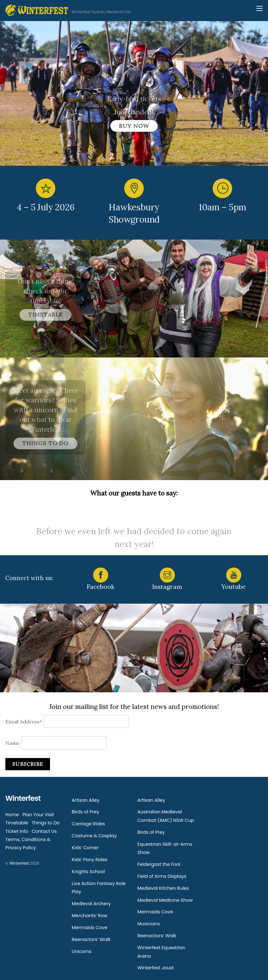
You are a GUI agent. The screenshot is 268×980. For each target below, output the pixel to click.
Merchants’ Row (89, 916)
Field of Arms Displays (162, 876)
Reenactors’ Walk (91, 939)
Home (12, 815)
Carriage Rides (88, 824)
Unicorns (82, 951)
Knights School (88, 872)
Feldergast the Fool (159, 864)
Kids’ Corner (85, 848)
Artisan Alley (86, 800)
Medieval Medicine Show (165, 900)
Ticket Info (17, 831)
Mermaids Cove (89, 927)
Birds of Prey (85, 812)
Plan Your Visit (38, 815)
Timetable (17, 823)
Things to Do (46, 823)
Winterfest (19, 863)
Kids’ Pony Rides (90, 860)
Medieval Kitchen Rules (163, 888)
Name (13, 743)
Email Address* (24, 722)
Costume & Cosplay (94, 836)
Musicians (149, 924)
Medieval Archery (91, 904)
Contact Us (44, 831)
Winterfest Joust (156, 968)
